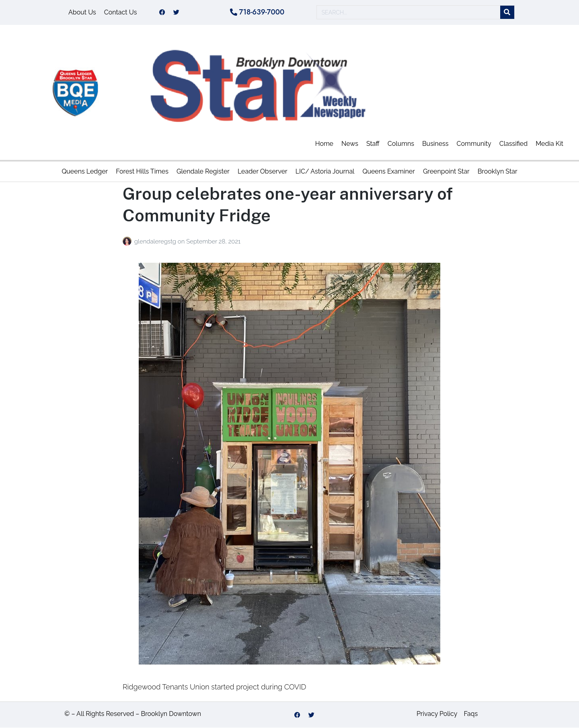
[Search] (507, 13)
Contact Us (121, 12)
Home (324, 144)
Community (474, 144)
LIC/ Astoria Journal (325, 171)
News (350, 144)
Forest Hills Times (142, 171)
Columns (401, 144)
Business (435, 144)
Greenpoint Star (446, 171)
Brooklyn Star (498, 171)
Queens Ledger (85, 171)
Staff (373, 144)
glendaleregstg (156, 241)
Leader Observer (263, 171)
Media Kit (549, 144)
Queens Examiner (388, 171)
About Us (82, 12)
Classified (513, 144)
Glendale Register (203, 171)
